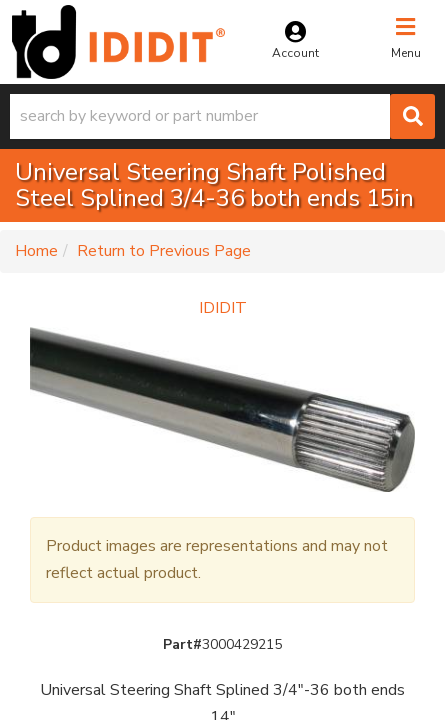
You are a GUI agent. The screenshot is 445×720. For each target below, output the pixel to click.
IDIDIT (223, 308)
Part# (182, 644)
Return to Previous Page (164, 251)
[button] (222, 116)
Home (36, 251)
